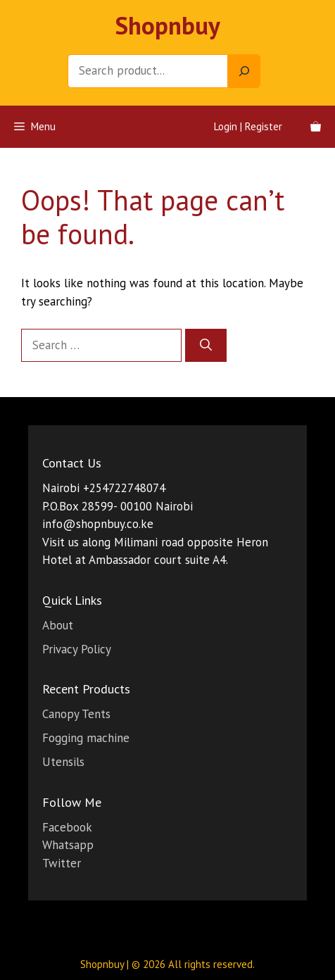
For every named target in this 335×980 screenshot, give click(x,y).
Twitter (62, 863)
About (58, 625)
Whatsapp (68, 845)
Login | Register (248, 126)
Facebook (67, 827)
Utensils (63, 762)
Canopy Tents (76, 714)
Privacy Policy (77, 649)
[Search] (244, 71)
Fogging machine (86, 738)
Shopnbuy (168, 25)
